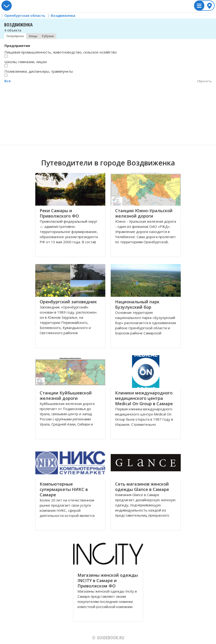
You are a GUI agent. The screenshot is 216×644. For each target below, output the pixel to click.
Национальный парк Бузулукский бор (137, 304)
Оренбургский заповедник (68, 302)
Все (8, 81)
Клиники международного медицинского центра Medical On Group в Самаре (144, 398)
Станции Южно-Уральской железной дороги (144, 213)
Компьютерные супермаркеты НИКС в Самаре (64, 489)
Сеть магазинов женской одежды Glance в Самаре (142, 487)
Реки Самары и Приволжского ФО (59, 213)
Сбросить (204, 81)
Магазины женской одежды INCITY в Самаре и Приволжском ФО (108, 580)
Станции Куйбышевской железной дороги (66, 395)
